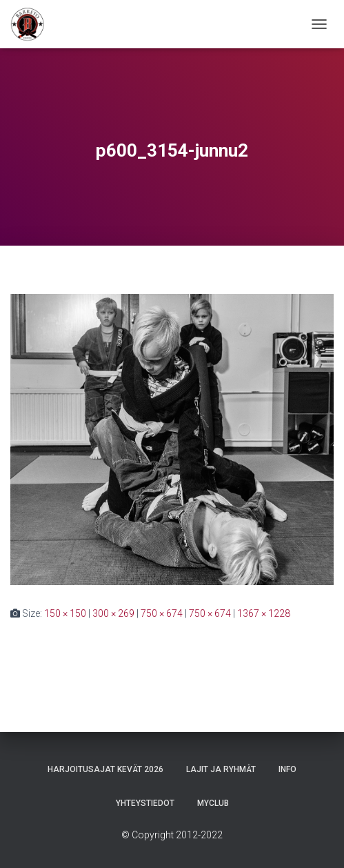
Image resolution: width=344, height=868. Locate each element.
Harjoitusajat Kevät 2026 (105, 769)
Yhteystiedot (145, 803)
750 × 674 (162, 613)
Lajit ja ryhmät (221, 769)
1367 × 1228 (264, 613)
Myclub (213, 803)
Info (287, 769)
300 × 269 (113, 613)
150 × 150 (65, 613)
